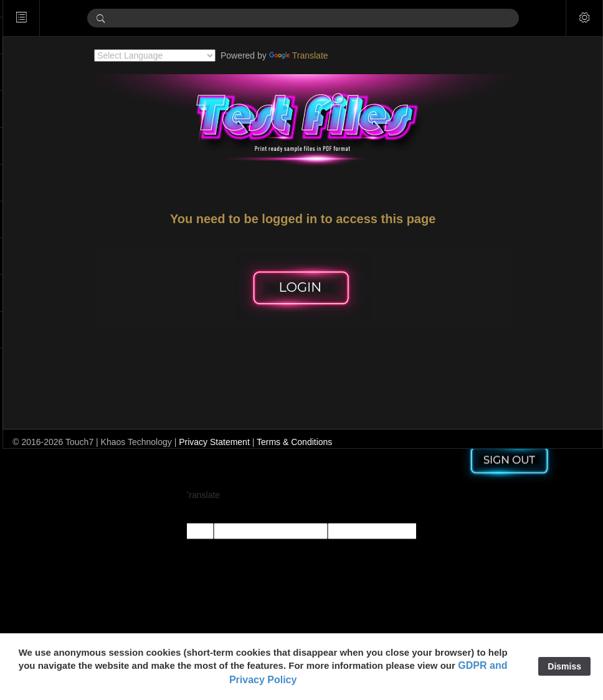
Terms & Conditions (329, 442)
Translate (316, 55)
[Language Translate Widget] (172, 55)
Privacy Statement (249, 442)
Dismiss (564, 666)
